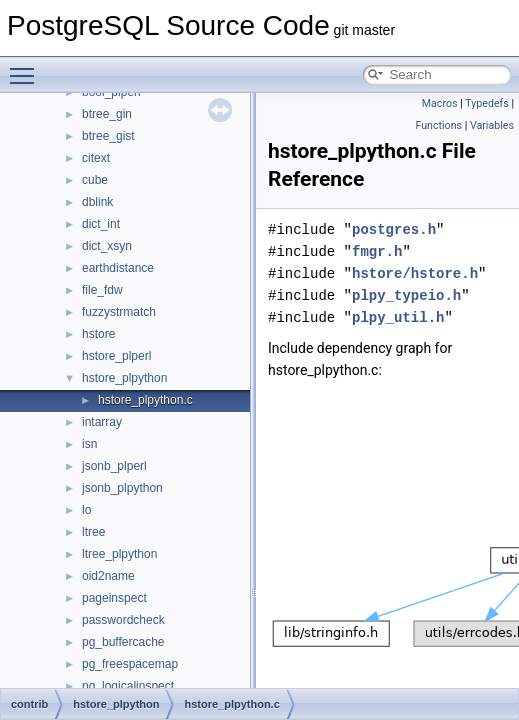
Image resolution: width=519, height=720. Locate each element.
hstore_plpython (124, 378)
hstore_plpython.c (145, 400)
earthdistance (118, 268)
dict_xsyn (107, 246)
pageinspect (114, 598)
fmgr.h (377, 251)
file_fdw (102, 290)
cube (95, 180)
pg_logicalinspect (128, 686)
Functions (438, 125)
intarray (102, 422)
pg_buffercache (123, 642)
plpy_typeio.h (406, 295)
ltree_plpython (119, 554)
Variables (492, 125)
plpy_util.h (398, 317)
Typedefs (487, 103)
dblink (97, 202)
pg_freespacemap (130, 664)
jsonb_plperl (114, 466)
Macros (440, 103)
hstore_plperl (116, 356)
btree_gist (108, 136)
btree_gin (107, 114)
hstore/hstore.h (415, 273)
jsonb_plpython (122, 488)
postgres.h (394, 229)
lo (86, 510)
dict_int (101, 224)
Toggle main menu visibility (27, 67)
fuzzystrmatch (119, 312)
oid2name (108, 576)
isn (89, 444)
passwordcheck (123, 620)
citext (96, 158)
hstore (98, 334)
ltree (93, 532)
